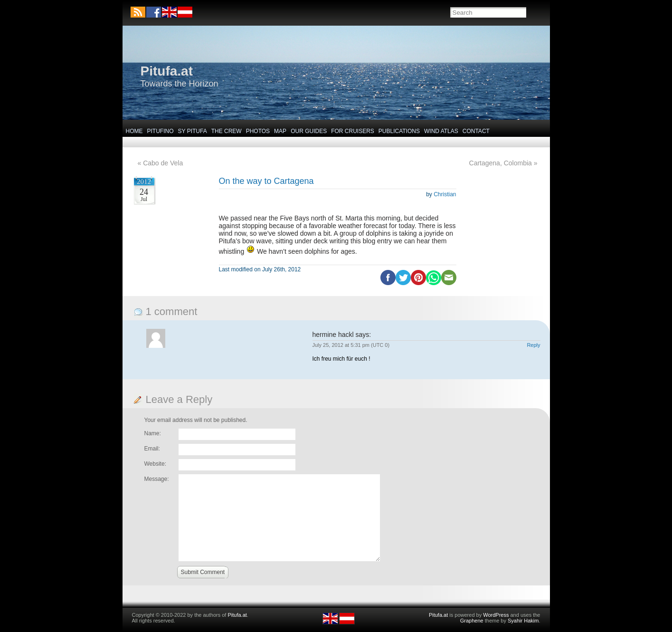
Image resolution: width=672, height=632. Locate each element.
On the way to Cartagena (266, 181)
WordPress (496, 615)
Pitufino (161, 131)
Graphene (472, 621)
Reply (533, 345)
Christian (445, 194)
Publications (399, 131)
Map (280, 131)
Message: (157, 479)
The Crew (227, 131)
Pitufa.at (167, 71)
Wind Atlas (441, 131)
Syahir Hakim (523, 621)
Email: (152, 449)
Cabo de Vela (163, 163)
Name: (153, 433)
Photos (258, 131)
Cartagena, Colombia (501, 163)
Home (134, 131)
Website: (155, 464)
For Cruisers (353, 131)
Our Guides (309, 131)
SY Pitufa (193, 131)
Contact (476, 131)
